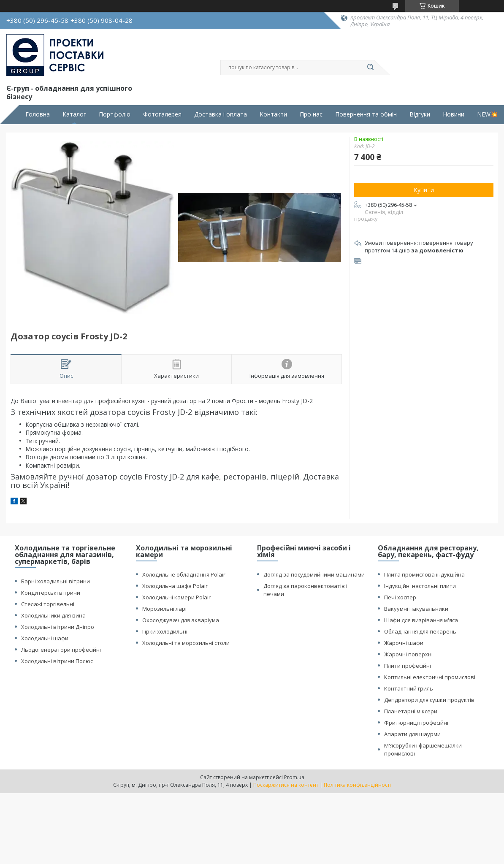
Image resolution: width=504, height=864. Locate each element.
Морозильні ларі (164, 609)
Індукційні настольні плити (420, 586)
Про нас (311, 114)
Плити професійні (408, 666)
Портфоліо (115, 114)
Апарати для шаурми (412, 734)
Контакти (273, 114)
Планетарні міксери (411, 711)
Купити (424, 190)
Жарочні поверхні (408, 654)
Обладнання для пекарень (420, 631)
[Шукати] (370, 68)
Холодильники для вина (53, 615)
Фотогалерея (162, 114)
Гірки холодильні (165, 631)
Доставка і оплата (221, 114)
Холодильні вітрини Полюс (57, 661)
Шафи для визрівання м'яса (421, 620)
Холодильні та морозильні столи (186, 643)
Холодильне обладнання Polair (184, 574)
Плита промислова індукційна (424, 574)
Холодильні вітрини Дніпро (58, 627)
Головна (38, 114)
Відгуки (420, 114)
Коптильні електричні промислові (430, 677)
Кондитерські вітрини (51, 593)
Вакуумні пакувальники (416, 609)
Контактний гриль (409, 688)
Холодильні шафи (45, 638)
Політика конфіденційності (357, 785)
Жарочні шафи (404, 643)
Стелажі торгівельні (48, 604)
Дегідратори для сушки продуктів (429, 700)
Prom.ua (294, 777)
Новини (454, 114)
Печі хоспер (400, 597)
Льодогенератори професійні (61, 650)
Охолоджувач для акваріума (181, 620)
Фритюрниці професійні (416, 723)
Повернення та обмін (366, 114)
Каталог (74, 114)
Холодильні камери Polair (176, 597)
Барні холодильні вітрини (56, 581)
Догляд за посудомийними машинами (314, 574)
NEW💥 (487, 114)
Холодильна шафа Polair (175, 586)
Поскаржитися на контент (286, 785)
